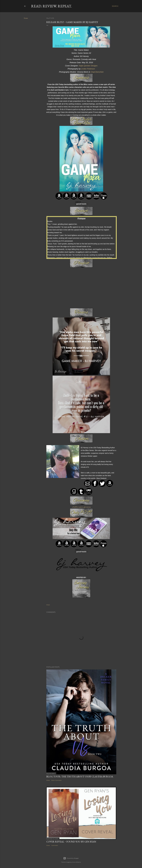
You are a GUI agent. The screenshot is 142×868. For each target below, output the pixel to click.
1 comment (55, 845)
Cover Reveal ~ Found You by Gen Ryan (71, 842)
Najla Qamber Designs (88, 66)
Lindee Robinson (88, 69)
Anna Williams (76, 862)
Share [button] (26, 18)
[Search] (115, 6)
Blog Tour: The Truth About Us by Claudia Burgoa (80, 777)
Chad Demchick (97, 72)
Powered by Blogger (71, 858)
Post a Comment (56, 780)
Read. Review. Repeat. (52, 6)
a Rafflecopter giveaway (81, 507)
